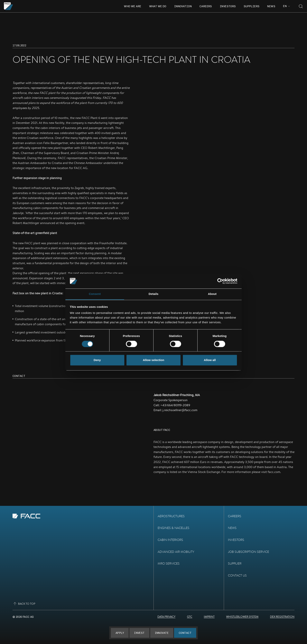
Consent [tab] (95, 294)
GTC (190, 617)
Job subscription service (248, 552)
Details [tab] (153, 294)
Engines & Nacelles (173, 528)
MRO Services (169, 563)
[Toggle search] (301, 6)
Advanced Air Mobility (176, 552)
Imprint (209, 617)
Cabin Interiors (170, 540)
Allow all (210, 360)
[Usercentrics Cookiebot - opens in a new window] (220, 281)
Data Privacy (166, 617)
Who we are (133, 6)
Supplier (235, 563)
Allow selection (153, 360)
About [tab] (212, 294)
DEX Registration (282, 617)
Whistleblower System (242, 617)
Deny (97, 360)
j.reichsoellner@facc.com (180, 410)
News (271, 6)
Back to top (24, 604)
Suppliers (252, 6)
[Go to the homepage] (9, 6)
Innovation (183, 6)
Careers (206, 6)
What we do (158, 6)
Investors (228, 6)
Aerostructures (171, 516)
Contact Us (237, 575)
